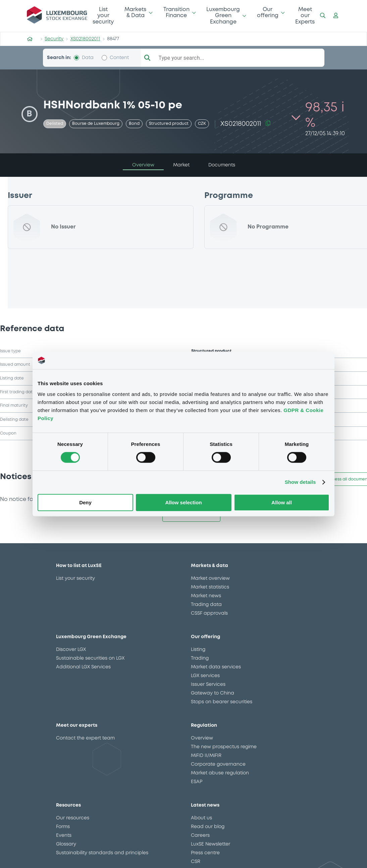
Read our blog (208, 827)
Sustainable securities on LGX (90, 658)
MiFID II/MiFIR (206, 756)
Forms (63, 827)
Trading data (206, 605)
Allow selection (183, 502)
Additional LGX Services (83, 667)
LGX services (205, 676)
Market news (206, 596)
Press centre (205, 853)
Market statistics (210, 587)
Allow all (282, 502)
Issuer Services (208, 684)
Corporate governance (218, 764)
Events (64, 835)
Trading (200, 658)
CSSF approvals (209, 613)
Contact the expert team (85, 738)
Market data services (216, 667)
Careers (200, 835)
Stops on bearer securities (222, 702)
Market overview (210, 578)
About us (201, 818)
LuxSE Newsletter (211, 844)
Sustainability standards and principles (102, 853)
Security (54, 39)
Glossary (66, 844)
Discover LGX (71, 650)
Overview (202, 738)
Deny (85, 502)
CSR (196, 862)
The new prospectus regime (224, 747)
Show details (300, 482)
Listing (198, 650)
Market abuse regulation (220, 773)
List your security (103, 16)
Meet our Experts (305, 16)
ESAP (197, 782)
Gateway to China (213, 693)
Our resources (73, 818)
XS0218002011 (85, 39)
